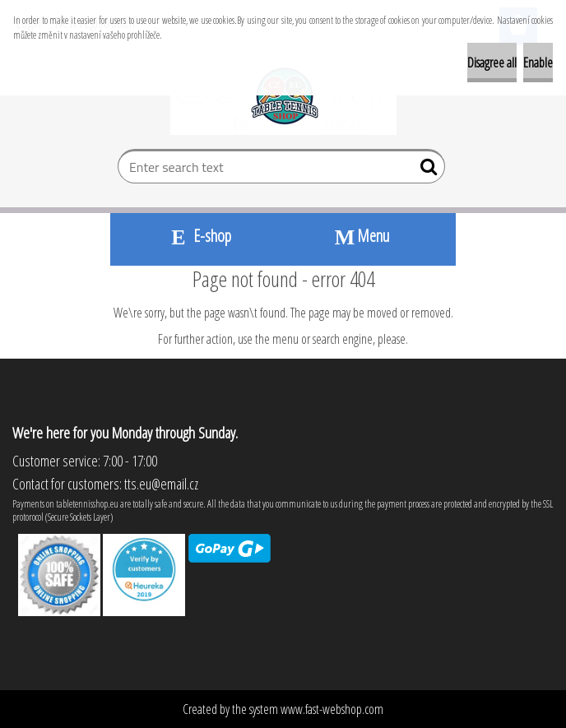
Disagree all (492, 63)
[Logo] (283, 95)
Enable (538, 63)
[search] (426, 170)
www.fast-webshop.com (332, 709)
